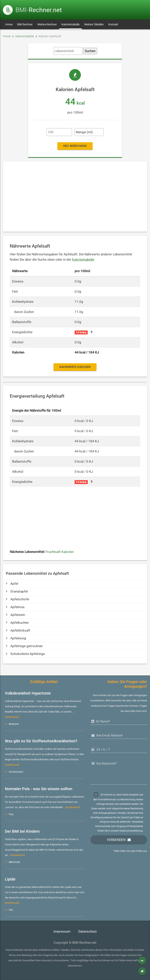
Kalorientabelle (71, 24)
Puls (11, 814)
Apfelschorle (17, 599)
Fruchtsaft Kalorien (60, 552)
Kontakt (113, 24)
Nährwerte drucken (75, 367)
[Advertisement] (75, 197)
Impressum (62, 932)
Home (9, 24)
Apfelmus (15, 607)
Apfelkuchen (17, 623)
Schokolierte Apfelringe (25, 654)
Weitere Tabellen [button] (94, 24)
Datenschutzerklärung (131, 831)
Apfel (12, 584)
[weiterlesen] (12, 717)
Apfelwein (15, 615)
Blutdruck (14, 724)
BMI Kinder (14, 862)
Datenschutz (87, 932)
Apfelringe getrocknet (24, 646)
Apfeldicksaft (18, 630)
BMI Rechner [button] (25, 24)
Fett (11, 910)
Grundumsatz (16, 772)
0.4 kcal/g (81, 332)
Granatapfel (17, 591)
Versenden (116, 840)
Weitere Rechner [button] (47, 24)
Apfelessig (16, 638)
